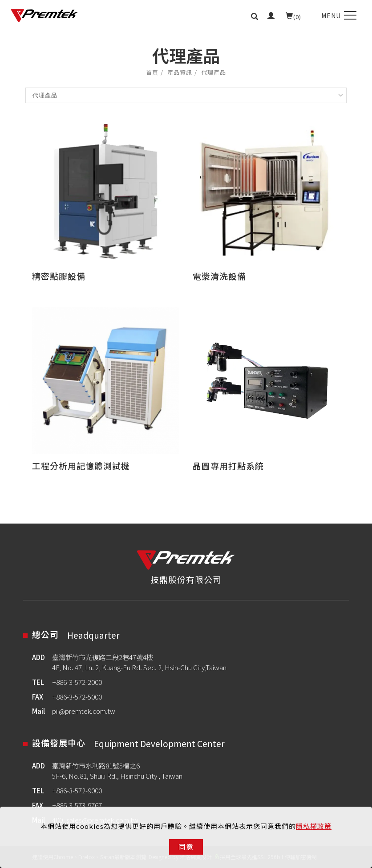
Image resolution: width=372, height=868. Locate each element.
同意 (186, 847)
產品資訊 (180, 72)
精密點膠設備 (59, 276)
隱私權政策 (314, 826)
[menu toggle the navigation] (338, 16)
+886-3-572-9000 (77, 790)
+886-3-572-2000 (77, 682)
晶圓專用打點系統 (228, 466)
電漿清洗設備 (219, 276)
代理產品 (214, 72)
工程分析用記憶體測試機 (81, 466)
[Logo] (44, 16)
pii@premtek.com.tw (84, 711)
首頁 (152, 72)
